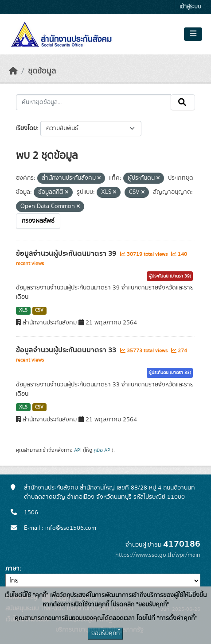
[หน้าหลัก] (13, 71)
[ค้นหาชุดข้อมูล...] (94, 102)
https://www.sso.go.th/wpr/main (158, 555)
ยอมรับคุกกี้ (105, 633)
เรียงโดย (26, 128)
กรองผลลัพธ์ (38, 221)
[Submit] (183, 102)
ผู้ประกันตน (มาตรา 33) (170, 373)
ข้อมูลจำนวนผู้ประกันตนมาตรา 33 (67, 350)
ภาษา (12, 569)
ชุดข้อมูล (42, 71)
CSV (39, 310)
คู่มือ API (103, 450)
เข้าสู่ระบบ (190, 7)
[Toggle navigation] (193, 34)
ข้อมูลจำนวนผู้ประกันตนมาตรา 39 (67, 254)
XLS (23, 310)
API (78, 450)
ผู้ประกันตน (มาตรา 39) (170, 276)
